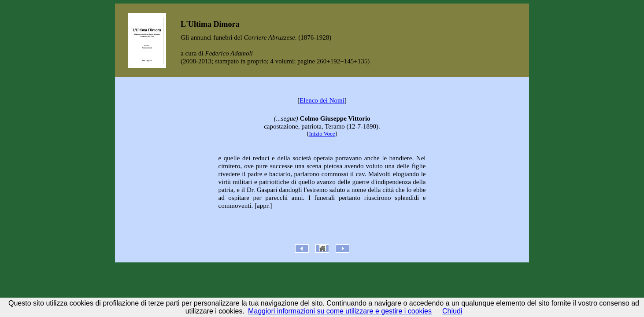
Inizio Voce (322, 134)
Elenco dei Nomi (322, 100)
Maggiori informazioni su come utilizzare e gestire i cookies (340, 311)
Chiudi (452, 311)
